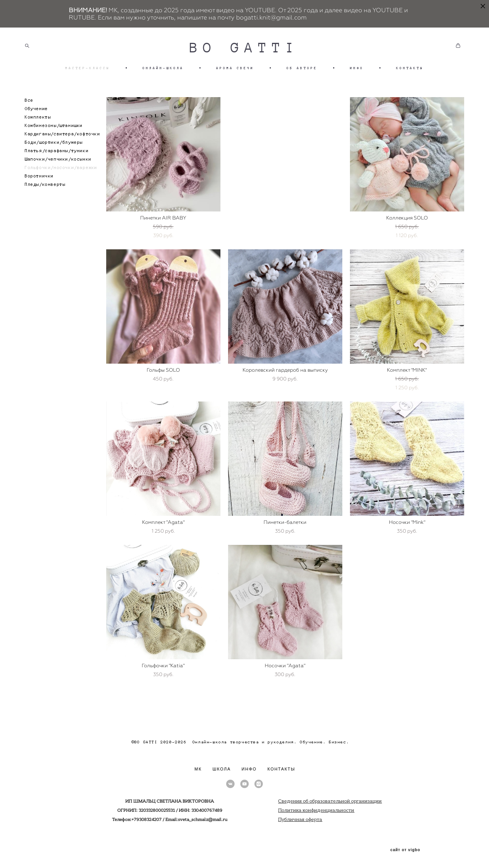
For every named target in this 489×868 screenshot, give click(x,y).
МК (198, 769)
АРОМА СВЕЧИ (235, 68)
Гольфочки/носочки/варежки (61, 168)
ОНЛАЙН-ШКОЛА (163, 68)
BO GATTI (244, 48)
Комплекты (38, 117)
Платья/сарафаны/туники (57, 151)
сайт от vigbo (405, 850)
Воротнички (39, 176)
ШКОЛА (222, 769)
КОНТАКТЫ (410, 68)
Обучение (36, 109)
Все (29, 100)
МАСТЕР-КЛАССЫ (88, 68)
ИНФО (357, 68)
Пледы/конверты (45, 184)
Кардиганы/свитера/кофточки (63, 134)
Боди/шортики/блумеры (54, 142)
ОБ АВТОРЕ (302, 68)
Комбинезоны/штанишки (54, 126)
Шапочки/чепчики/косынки (58, 159)
